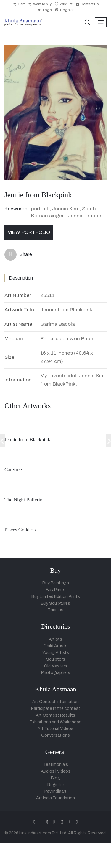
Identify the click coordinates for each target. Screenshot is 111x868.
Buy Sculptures (55, 603)
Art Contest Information (55, 702)
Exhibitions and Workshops (55, 722)
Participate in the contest (56, 709)
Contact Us (87, 4)
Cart (18, 4)
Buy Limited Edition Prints (56, 597)
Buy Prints (56, 590)
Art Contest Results (55, 715)
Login (44, 10)
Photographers (56, 673)
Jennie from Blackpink (27, 440)
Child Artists (55, 646)
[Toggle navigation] (101, 22)
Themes (55, 610)
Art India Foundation (55, 798)
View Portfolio (29, 232)
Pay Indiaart (55, 791)
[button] (88, 23)
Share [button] (18, 255)
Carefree (13, 470)
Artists (55, 639)
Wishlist (63, 4)
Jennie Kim (65, 209)
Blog (55, 778)
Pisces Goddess (20, 530)
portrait (40, 209)
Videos (64, 771)
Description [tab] (21, 278)
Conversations (55, 735)
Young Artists (56, 653)
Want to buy (39, 4)
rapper (95, 216)
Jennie (76, 216)
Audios (48, 771)
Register (64, 10)
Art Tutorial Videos (55, 729)
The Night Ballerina (25, 500)
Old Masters (56, 666)
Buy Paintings (56, 583)
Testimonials (56, 764)
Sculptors (56, 659)
